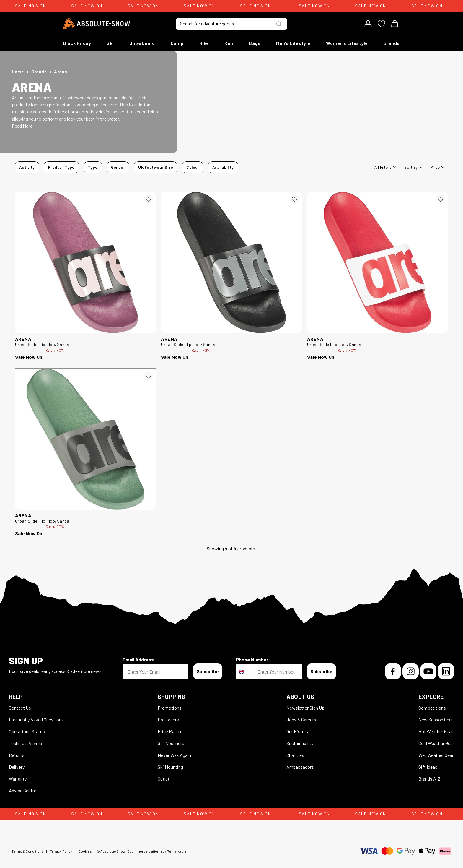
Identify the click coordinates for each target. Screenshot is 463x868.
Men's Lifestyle (293, 43)
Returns (17, 755)
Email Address (138, 659)
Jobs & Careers (301, 719)
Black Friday (77, 43)
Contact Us (20, 708)
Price (437, 167)
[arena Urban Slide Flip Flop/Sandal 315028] (85, 262)
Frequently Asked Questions (36, 719)
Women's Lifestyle (347, 43)
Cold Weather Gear (436, 743)
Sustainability (300, 743)
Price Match (169, 731)
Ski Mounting (170, 767)
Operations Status (27, 731)
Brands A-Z (429, 779)
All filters (385, 167)
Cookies (85, 851)
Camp (177, 43)
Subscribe (208, 671)
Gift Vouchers (171, 743)
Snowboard (142, 43)
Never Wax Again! (175, 755)
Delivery (17, 767)
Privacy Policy (61, 851)
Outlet (164, 779)
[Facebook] (393, 671)
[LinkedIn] (446, 671)
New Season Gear (436, 719)
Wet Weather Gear (436, 755)
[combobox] (245, 672)
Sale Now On (29, 357)
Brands (392, 43)
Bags (255, 43)
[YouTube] (428, 671)
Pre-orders (168, 719)
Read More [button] (22, 126)
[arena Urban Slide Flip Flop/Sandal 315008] (378, 262)
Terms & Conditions (27, 851)
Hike (204, 43)
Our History (297, 731)
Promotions (170, 708)
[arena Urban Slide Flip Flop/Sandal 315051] (231, 262)
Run (229, 43)
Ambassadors (300, 767)
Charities (295, 755)
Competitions (432, 708)
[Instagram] (411, 671)
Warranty (18, 779)
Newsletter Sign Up (305, 708)
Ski (110, 43)
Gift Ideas (428, 767)
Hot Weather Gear (436, 731)
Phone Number (252, 659)
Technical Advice (25, 743)
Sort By (413, 167)
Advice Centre (23, 790)
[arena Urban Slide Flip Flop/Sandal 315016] (85, 439)
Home (18, 72)
